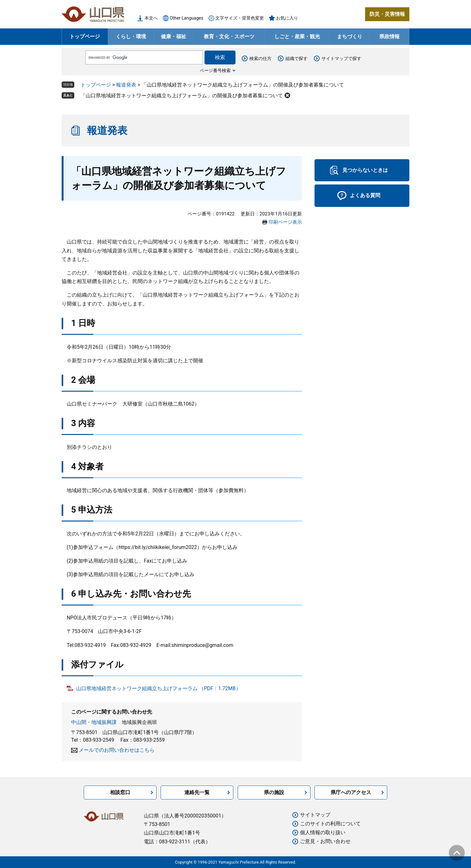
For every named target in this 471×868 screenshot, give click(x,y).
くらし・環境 (131, 36)
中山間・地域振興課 (94, 722)
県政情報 (389, 36)
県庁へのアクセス (351, 792)
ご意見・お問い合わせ (325, 841)
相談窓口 (120, 792)
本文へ (151, 18)
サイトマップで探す (341, 58)
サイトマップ (315, 815)
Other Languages (187, 18)
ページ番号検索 (215, 70)
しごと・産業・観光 (297, 36)
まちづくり (350, 36)
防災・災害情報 (387, 14)
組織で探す (297, 58)
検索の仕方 (260, 58)
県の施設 (274, 792)
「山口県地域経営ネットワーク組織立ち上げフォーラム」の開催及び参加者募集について (182, 96)
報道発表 (126, 85)
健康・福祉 (174, 36)
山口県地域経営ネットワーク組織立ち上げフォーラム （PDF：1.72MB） (159, 688)
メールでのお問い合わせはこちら (117, 750)
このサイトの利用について (330, 824)
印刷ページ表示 (285, 222)
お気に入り (287, 18)
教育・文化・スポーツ (229, 36)
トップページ (85, 36)
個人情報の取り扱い (323, 832)
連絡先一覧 (197, 792)
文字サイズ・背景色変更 (240, 18)
